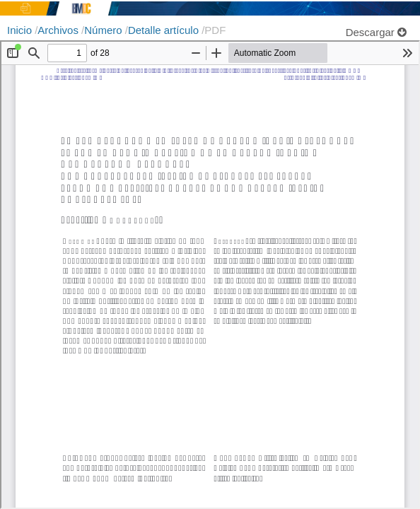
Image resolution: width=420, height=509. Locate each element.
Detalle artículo (165, 30)
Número (105, 30)
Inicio (21, 30)
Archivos (59, 30)
